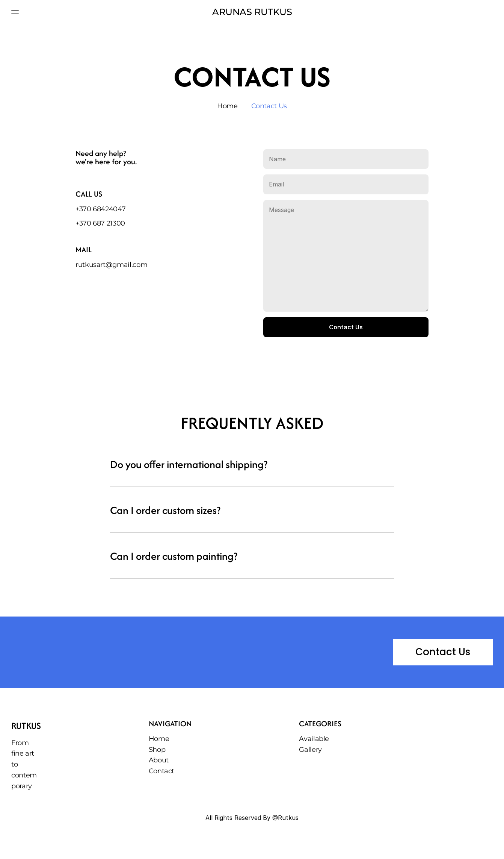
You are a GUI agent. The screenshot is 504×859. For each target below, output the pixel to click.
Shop (157, 750)
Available (314, 739)
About (159, 760)
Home (227, 106)
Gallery (310, 750)
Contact (161, 771)
